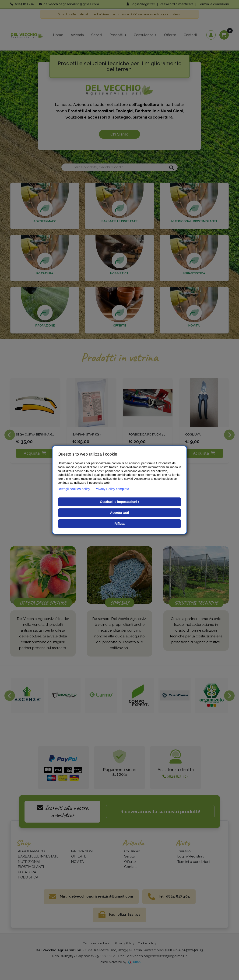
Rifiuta (119, 524)
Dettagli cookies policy (74, 489)
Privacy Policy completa (112, 489)
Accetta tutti (120, 513)
